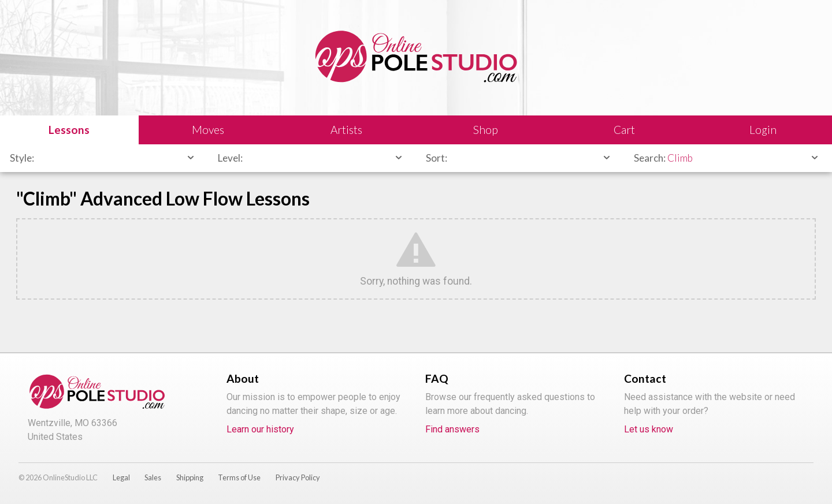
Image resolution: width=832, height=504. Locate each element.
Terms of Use (239, 477)
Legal (121, 477)
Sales (153, 477)
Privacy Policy (298, 477)
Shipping (190, 477)
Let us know (649, 429)
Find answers (452, 429)
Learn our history (260, 429)
